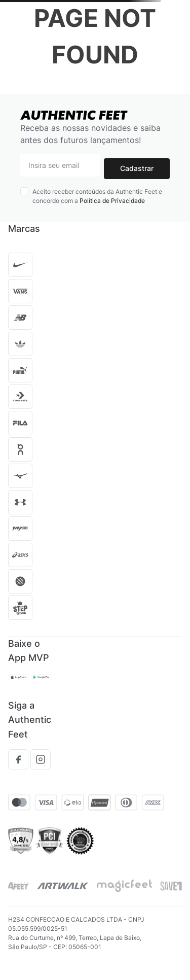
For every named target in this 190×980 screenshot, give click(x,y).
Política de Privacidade (112, 201)
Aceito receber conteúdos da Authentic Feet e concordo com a (97, 196)
